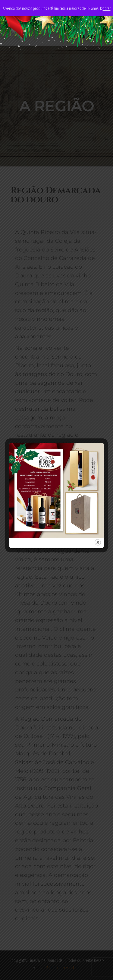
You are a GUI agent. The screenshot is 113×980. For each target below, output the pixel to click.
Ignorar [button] (105, 8)
